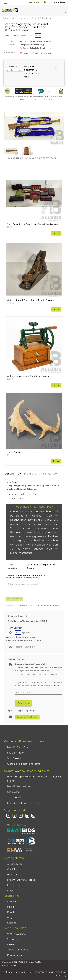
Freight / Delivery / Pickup (21, 880)
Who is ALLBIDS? (17, 934)
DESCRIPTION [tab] (13, 474)
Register (61, 2)
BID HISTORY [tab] (32, 474)
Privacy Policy (15, 955)
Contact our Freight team (27, 717)
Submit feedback (14, 599)
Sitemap (12, 923)
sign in (15, 605)
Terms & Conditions (18, 950)
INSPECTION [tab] (50, 474)
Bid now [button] (56, 233)
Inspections (14, 885)
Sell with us (35, 2)
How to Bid (13, 874)
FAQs (10, 890)
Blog (10, 917)
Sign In (49, 2)
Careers (11, 944)
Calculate (23, 703)
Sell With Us (14, 939)
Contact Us (13, 901)
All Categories (15, 864)
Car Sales (12, 869)
